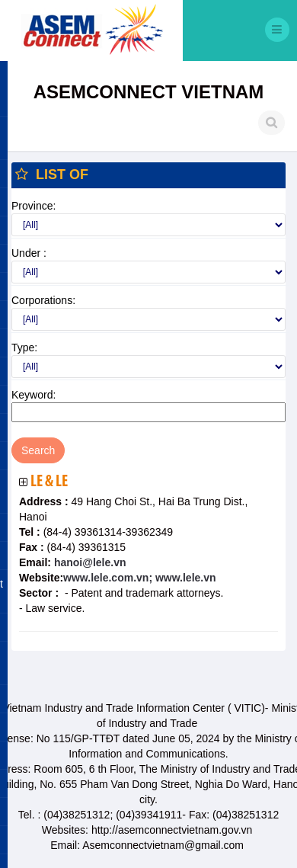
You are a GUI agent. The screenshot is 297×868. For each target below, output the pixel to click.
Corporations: (43, 300)
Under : (29, 253)
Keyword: (34, 395)
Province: (34, 206)
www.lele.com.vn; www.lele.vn (139, 578)
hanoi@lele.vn (88, 562)
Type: (24, 348)
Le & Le (49, 482)
